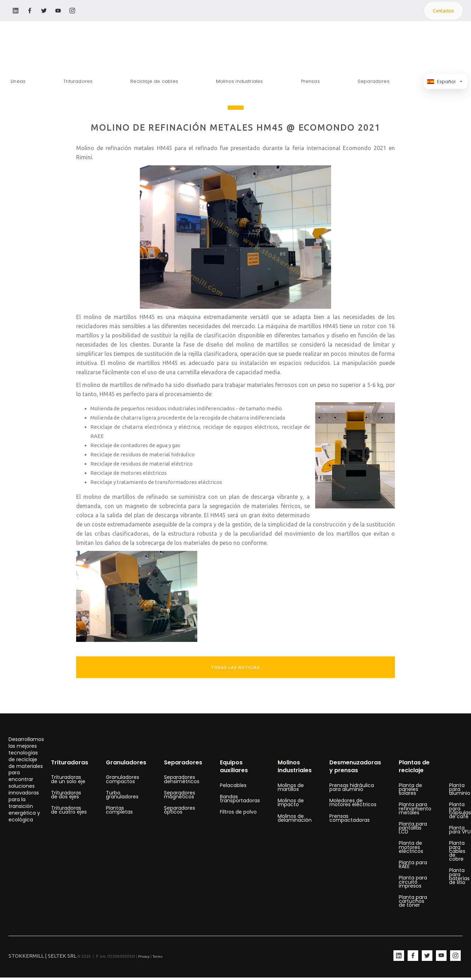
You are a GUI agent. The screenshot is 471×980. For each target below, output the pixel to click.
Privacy (144, 956)
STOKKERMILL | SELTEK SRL (42, 956)
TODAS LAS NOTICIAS (235, 667)
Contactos (443, 11)
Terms (158, 956)
